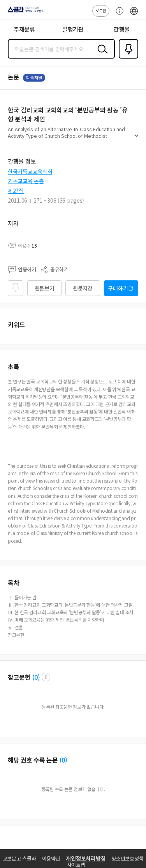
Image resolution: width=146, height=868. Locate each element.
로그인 (101, 10)
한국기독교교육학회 (30, 171)
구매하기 (118, 288)
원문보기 (45, 288)
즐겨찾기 (127, 58)
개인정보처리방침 (86, 858)
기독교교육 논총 (26, 181)
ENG (134, 15)
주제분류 (24, 29)
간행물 (122, 29)
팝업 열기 (46, 677)
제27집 (16, 191)
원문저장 (83, 288)
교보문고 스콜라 (19, 858)
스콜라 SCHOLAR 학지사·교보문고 (24, 12)
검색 (101, 55)
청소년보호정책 (127, 858)
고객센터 (118, 15)
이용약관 (51, 858)
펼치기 (136, 139)
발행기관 (73, 29)
